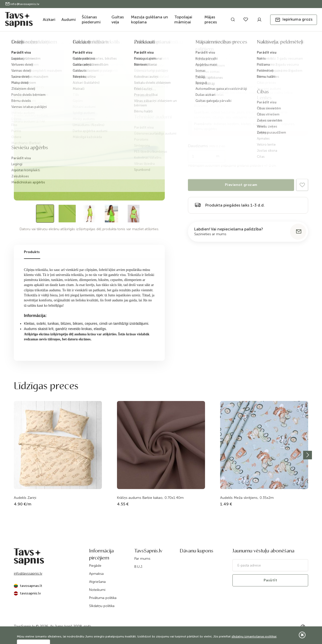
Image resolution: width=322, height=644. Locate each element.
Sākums (19, 44)
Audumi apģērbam (74, 44)
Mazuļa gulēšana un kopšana (150, 19)
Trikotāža (98, 44)
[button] (294, 20)
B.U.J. (139, 567)
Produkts (32, 252)
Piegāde (95, 566)
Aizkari (49, 19)
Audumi (69, 19)
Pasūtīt (270, 580)
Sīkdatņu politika (102, 606)
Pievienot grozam (241, 185)
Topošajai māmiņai (183, 19)
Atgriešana (97, 582)
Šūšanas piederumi (91, 19)
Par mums (142, 559)
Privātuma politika (103, 598)
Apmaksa (96, 574)
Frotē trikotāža (122, 44)
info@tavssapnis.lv (22, 4)
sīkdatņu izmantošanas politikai (254, 636)
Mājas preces (211, 19)
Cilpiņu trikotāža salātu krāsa (160, 44)
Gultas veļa (118, 19)
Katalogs (35, 44)
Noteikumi (97, 590)
